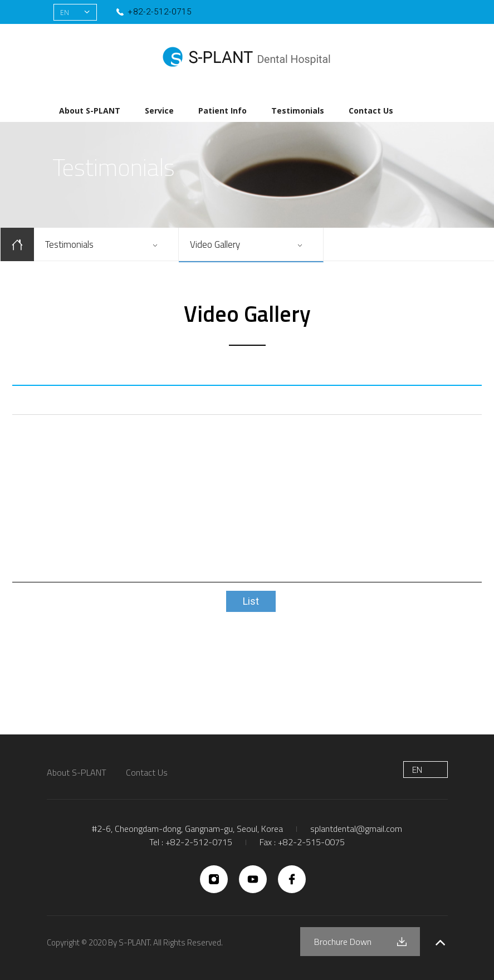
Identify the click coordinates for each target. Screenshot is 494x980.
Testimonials (298, 111)
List (251, 601)
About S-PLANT (90, 111)
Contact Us (371, 111)
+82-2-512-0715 (160, 12)
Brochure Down (343, 942)
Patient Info (222, 111)
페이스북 (402, 13)
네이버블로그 (381, 13)
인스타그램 (422, 13)
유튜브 (443, 13)
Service (159, 111)
